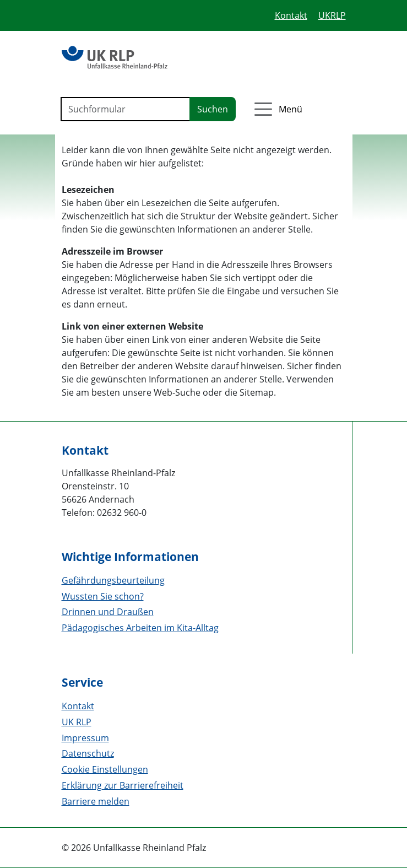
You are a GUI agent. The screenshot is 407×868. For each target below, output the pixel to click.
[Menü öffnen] (277, 109)
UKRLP (332, 15)
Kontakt (291, 15)
